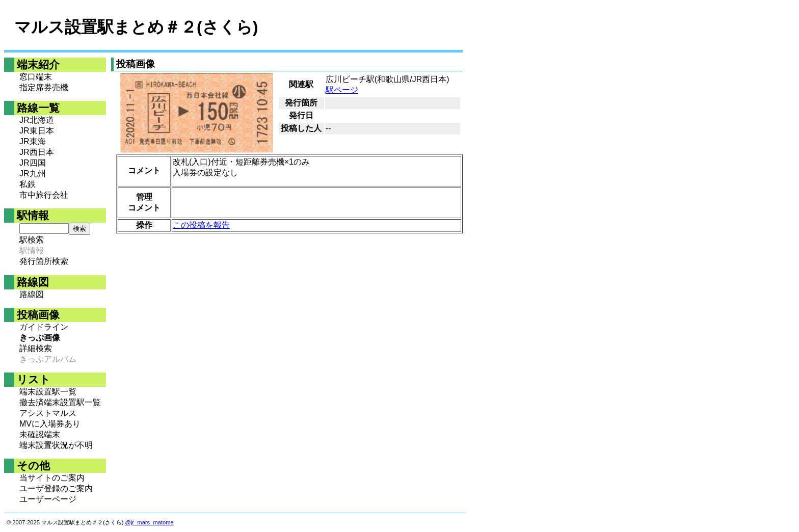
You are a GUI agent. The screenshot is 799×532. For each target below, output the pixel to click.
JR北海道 (37, 120)
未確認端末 (40, 434)
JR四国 (33, 163)
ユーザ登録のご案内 (56, 488)
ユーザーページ (48, 499)
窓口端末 (36, 77)
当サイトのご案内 (52, 478)
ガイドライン (44, 327)
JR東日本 (37, 131)
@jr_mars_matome (150, 522)
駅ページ (342, 90)
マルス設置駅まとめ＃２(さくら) (136, 27)
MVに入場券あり (50, 424)
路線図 (32, 294)
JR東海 (33, 141)
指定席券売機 (44, 87)
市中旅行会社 (44, 195)
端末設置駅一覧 (48, 392)
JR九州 (33, 174)
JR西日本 (37, 152)
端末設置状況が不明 (56, 445)
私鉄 (28, 184)
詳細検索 (36, 348)
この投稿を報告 (201, 225)
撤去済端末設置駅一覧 (60, 402)
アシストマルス (48, 413)
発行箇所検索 (44, 261)
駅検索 (32, 240)
